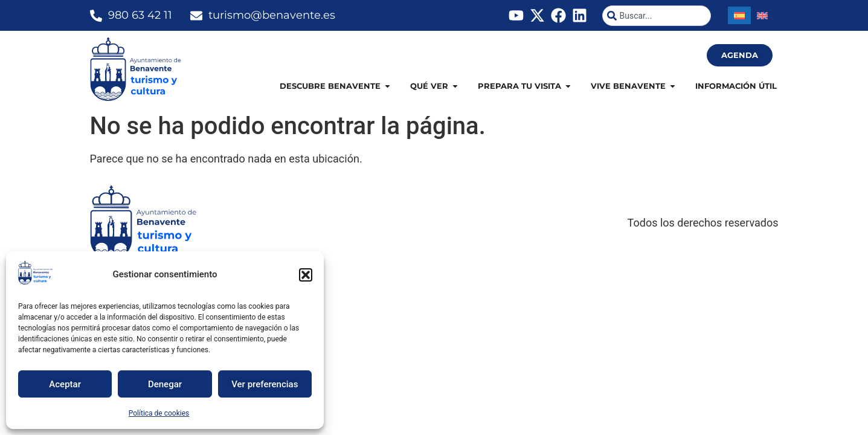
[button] (306, 275)
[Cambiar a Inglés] (762, 15)
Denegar (165, 384)
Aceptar (65, 384)
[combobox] (657, 16)
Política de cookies (159, 413)
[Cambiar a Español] (739, 15)
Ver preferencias (265, 384)
